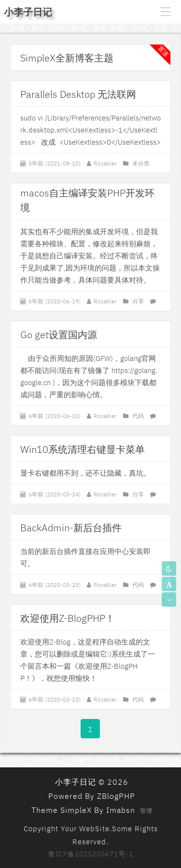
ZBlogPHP (116, 796)
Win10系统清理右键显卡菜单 (83, 449)
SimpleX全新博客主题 (67, 58)
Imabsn (121, 810)
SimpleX (76, 810)
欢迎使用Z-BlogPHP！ (68, 618)
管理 (146, 811)
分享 (138, 301)
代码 (138, 416)
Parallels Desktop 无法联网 (78, 94)
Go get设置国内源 (59, 335)
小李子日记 (28, 12)
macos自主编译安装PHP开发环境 (87, 193)
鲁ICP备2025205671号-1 (91, 854)
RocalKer (105, 163)
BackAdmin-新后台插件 (71, 528)
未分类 (141, 163)
